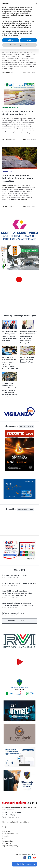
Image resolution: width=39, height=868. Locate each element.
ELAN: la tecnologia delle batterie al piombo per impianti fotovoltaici (18, 178)
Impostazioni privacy (10, 846)
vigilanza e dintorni (10, 107)
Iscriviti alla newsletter (19, 621)
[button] (36, 3)
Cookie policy (7, 843)
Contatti (5, 838)
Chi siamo (6, 831)
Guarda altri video (26, 509)
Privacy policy (8, 841)
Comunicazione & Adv (11, 834)
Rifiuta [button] (11, 40)
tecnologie (7, 171)
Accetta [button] (28, 40)
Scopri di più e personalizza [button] (19, 45)
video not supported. (19, 298)
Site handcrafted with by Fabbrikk (16, 822)
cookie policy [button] (6, 17)
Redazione (6, 836)
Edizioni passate (27, 426)
